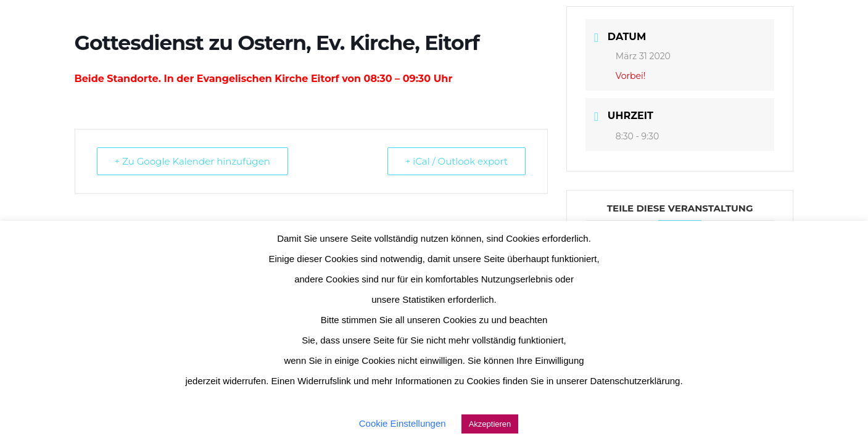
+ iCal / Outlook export (457, 161)
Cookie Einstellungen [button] (403, 423)
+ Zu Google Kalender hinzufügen (192, 161)
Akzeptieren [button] (490, 424)
